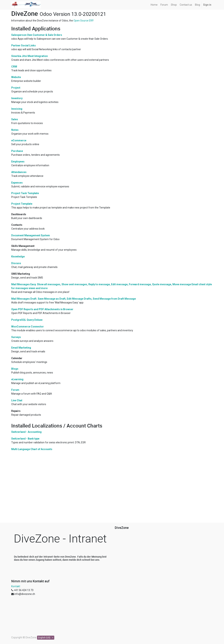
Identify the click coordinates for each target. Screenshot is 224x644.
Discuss (16, 263)
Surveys (16, 337)
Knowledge (18, 257)
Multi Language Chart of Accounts (32, 449)
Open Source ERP (83, 21)
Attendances (19, 172)
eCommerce (19, 140)
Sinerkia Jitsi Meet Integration (29, 56)
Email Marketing (21, 348)
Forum (15, 390)
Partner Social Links (24, 45)
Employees (18, 162)
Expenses (17, 183)
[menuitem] (154, 5)
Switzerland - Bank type (25, 439)
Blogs (15, 369)
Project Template (22, 204)
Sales (15, 119)
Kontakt (16, 586)
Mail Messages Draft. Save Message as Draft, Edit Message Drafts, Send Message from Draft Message (74, 299)
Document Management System (31, 235)
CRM (14, 67)
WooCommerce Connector (28, 327)
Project (16, 88)
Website (16, 77)
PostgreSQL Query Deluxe (27, 320)
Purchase (17, 151)
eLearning (17, 379)
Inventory (17, 98)
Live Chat (17, 400)
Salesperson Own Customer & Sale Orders (37, 35)
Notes (15, 130)
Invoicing (17, 109)
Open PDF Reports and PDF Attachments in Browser (42, 309)
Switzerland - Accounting (26, 432)
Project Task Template (25, 193)
